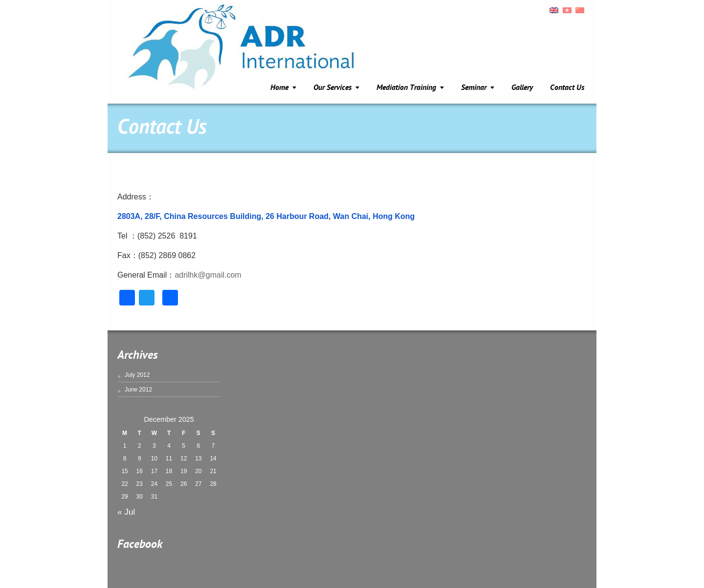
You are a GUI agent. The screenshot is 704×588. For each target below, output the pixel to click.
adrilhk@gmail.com (208, 275)
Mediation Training (406, 88)
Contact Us (567, 88)
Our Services (332, 88)
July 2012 (137, 375)
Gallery (522, 88)
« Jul (126, 512)
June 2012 (138, 390)
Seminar (474, 88)
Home (279, 88)
